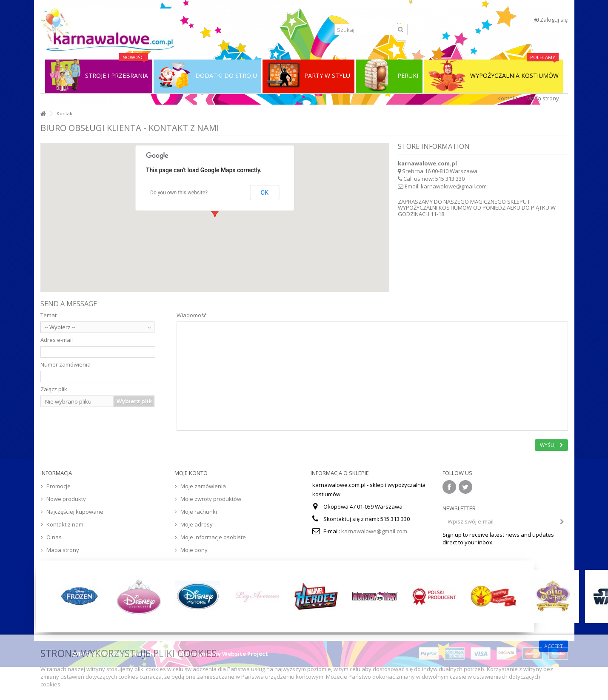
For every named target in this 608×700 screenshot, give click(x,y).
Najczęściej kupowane (75, 512)
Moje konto (191, 473)
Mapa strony (543, 98)
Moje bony (194, 550)
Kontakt (507, 98)
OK (265, 193)
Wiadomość (191, 315)
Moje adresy (197, 524)
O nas (54, 537)
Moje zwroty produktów (211, 499)
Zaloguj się (551, 20)
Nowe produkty (66, 499)
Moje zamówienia (203, 486)
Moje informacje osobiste (213, 537)
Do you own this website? (179, 193)
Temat (49, 315)
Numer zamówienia (66, 364)
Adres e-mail (57, 340)
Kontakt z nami (66, 524)
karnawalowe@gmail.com (454, 186)
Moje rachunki (199, 512)
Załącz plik (54, 389)
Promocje (59, 486)
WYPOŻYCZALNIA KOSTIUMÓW (493, 76)
